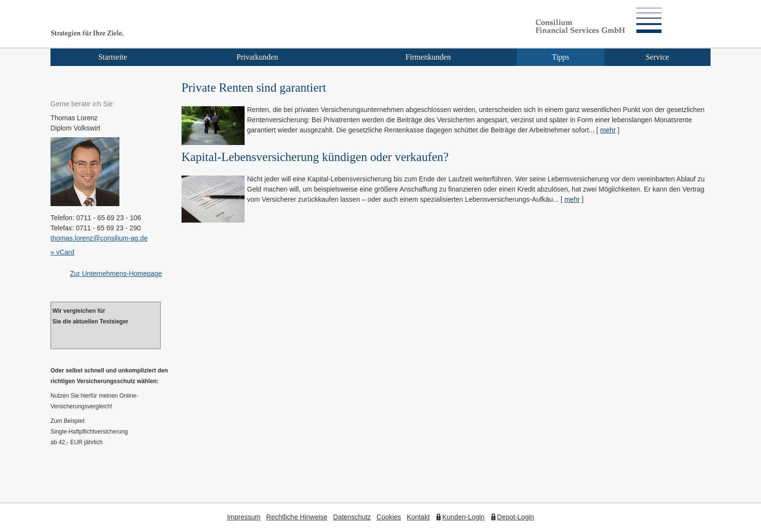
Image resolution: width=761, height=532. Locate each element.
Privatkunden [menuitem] (257, 57)
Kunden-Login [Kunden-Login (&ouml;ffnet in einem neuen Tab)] (463, 517)
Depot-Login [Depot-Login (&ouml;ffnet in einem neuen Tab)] (515, 517)
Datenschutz (352, 517)
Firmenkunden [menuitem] (428, 57)
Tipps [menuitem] (561, 57)
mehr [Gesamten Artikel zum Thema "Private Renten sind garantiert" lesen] (608, 130)
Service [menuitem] (657, 57)
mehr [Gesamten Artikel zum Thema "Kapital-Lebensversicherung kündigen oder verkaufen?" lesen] (572, 199)
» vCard (62, 252)
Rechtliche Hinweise (297, 517)
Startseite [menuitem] (113, 57)
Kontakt (418, 517)
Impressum (244, 517)
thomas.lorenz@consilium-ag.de (99, 238)
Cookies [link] (389, 517)
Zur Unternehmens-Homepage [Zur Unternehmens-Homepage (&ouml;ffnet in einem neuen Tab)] (116, 274)
